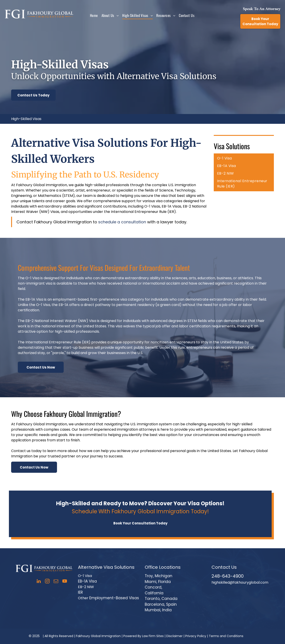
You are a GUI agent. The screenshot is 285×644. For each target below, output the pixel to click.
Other (83, 598)
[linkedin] (39, 582)
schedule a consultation (122, 222)
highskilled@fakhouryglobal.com (240, 582)
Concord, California (154, 590)
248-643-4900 (228, 576)
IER (80, 592)
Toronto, (153, 599)
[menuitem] (94, 15)
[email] (56, 582)
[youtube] (65, 582)
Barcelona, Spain (161, 604)
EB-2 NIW (86, 587)
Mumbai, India (158, 610)
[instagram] (47, 582)
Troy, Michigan (159, 576)
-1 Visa (86, 576)
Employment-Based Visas (114, 598)
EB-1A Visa (87, 581)
